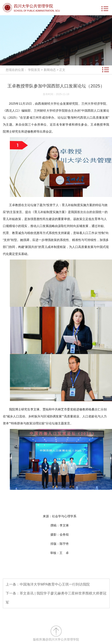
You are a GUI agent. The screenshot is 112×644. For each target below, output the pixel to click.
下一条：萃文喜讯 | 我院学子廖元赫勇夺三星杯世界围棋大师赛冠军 (56, 598)
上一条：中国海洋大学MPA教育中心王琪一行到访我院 (48, 584)
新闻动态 (50, 70)
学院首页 (34, 70)
